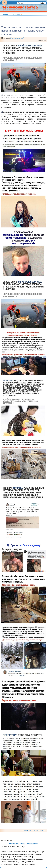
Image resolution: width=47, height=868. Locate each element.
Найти (42, 3)
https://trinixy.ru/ (17, 38)
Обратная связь (17, 844)
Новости (6, 14)
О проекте (33, 844)
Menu (4, 4)
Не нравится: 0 (39, 830)
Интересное (16, 14)
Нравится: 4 (27, 830)
